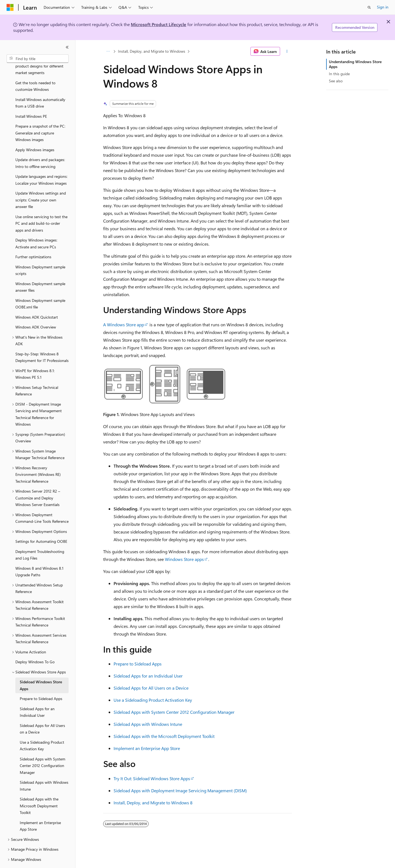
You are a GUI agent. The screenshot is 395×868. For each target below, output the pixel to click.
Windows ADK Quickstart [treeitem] (37, 302)
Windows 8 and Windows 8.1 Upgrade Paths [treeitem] (39, 557)
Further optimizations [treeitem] (33, 242)
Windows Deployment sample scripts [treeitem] (40, 255)
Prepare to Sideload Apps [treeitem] (41, 683)
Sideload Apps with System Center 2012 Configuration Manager (174, 712)
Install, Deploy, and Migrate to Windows (152, 51)
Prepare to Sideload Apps (138, 664)
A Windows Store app (124, 325)
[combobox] (38, 59)
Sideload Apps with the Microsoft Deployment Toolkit (164, 736)
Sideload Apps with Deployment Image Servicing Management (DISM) (180, 790)
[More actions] (287, 51)
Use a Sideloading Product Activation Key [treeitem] (42, 731)
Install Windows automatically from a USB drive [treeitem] (40, 88)
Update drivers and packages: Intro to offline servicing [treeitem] (40, 148)
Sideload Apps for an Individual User (148, 676)
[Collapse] (67, 47)
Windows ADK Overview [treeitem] (36, 312)
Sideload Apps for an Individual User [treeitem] (37, 697)
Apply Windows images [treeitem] (35, 135)
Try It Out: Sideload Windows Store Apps (152, 778)
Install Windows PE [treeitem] (31, 101)
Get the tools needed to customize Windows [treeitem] (35, 71)
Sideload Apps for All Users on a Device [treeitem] (42, 714)
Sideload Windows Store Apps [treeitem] (41, 670)
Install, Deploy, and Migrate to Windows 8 (153, 803)
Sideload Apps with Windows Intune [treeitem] (44, 771)
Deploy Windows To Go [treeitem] (35, 647)
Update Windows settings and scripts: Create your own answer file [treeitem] (41, 185)
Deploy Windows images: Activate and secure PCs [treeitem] (36, 228)
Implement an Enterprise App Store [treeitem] (40, 811)
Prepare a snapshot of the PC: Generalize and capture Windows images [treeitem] (40, 118)
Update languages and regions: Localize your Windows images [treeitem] (41, 165)
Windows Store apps (184, 559)
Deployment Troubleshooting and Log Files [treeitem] (40, 540)
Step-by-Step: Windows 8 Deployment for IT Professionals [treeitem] (42, 342)
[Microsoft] (10, 7)
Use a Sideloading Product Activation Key (153, 700)
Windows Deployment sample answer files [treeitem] (40, 272)
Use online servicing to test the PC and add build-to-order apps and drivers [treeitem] (41, 208)
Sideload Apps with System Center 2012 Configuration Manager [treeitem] (43, 751)
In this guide (339, 74)
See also (336, 81)
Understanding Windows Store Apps (355, 64)
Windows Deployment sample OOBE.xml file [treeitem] (40, 289)
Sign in (383, 7)
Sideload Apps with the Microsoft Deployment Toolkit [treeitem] (39, 791)
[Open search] (369, 7)
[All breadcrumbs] (108, 51)
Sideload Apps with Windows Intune (148, 724)
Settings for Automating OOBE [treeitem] (41, 526)
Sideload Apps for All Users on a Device (151, 688)
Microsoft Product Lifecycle (159, 24)
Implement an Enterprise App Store (147, 748)
